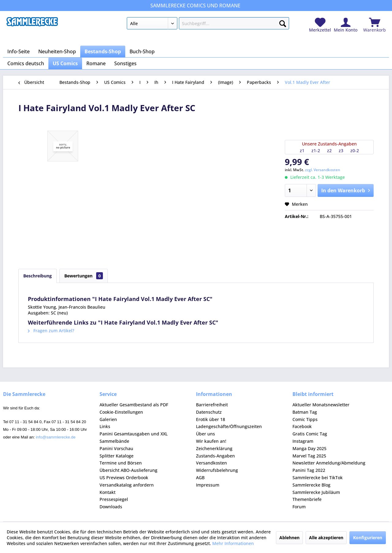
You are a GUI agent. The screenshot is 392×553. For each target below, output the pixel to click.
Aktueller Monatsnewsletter (321, 405)
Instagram (303, 441)
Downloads (111, 507)
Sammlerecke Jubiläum (316, 492)
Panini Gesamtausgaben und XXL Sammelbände (134, 437)
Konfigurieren (368, 538)
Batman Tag (305, 412)
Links (105, 426)
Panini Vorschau (116, 448)
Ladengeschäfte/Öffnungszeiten (229, 426)
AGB (200, 478)
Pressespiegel (114, 499)
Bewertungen (84, 276)
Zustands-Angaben (215, 456)
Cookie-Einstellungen (121, 412)
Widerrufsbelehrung (217, 470)
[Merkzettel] (320, 25)
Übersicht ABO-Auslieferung (128, 470)
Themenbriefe (307, 499)
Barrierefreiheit (212, 405)
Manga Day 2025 (309, 448)
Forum (299, 507)
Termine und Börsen (121, 463)
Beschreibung (38, 276)
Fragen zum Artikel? (51, 331)
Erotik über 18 (211, 419)
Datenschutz (209, 412)
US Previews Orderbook (124, 478)
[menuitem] (208, 24)
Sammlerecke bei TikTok (318, 478)
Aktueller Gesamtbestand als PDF (134, 405)
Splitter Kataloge (117, 456)
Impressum (208, 485)
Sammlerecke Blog (311, 485)
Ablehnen (289, 538)
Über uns (205, 434)
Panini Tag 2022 (309, 470)
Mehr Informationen (233, 543)
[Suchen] (283, 22)
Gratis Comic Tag (310, 434)
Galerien (108, 419)
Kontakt (107, 492)
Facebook (302, 426)
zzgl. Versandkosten (323, 170)
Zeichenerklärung (214, 448)
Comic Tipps (305, 419)
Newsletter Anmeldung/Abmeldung (329, 463)
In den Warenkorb (346, 190)
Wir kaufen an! (211, 441)
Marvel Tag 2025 (309, 456)
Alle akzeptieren (326, 538)
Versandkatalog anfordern (127, 485)
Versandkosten (211, 463)
